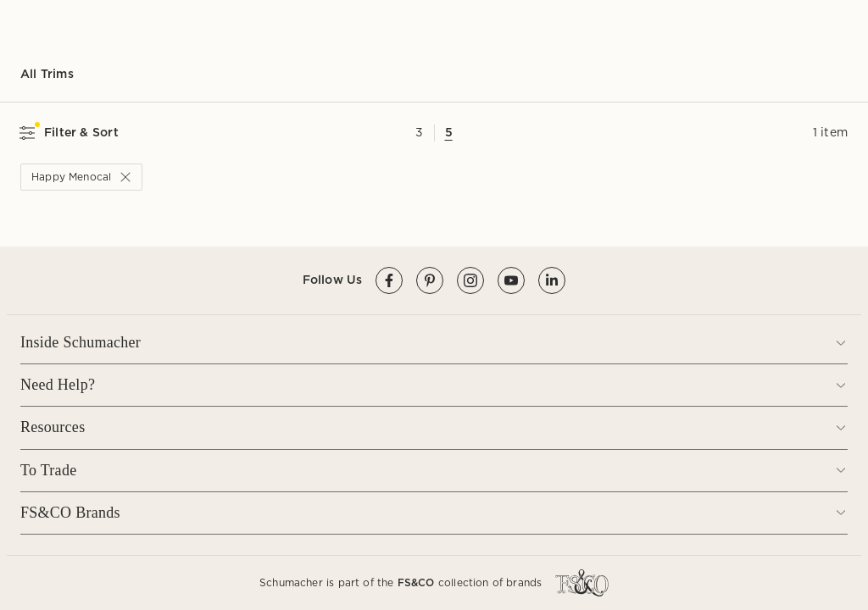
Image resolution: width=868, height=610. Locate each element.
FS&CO (416, 582)
